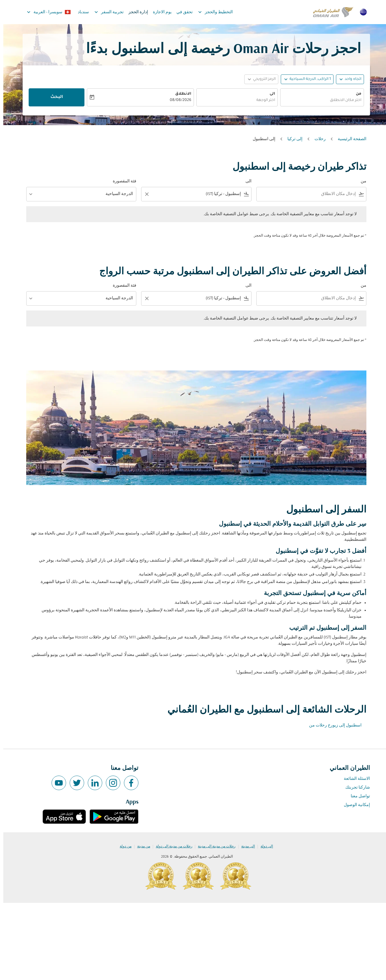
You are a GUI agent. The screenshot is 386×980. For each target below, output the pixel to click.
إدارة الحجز (135, 12)
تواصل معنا (357, 796)
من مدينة (140, 846)
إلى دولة (263, 846)
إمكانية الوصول (354, 805)
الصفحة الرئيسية (349, 139)
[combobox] (319, 101)
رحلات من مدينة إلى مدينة (213, 846)
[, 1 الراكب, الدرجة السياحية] (307, 79)
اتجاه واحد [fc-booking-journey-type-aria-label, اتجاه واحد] (350, 79)
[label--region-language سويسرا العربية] (45, 12)
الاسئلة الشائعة (354, 779)
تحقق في (181, 12)
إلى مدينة (245, 846)
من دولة (122, 846)
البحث (53, 97)
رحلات (317, 139)
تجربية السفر (104, 12)
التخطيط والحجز (211, 12)
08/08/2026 (177, 100)
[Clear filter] (143, 194)
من (355, 94)
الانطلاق (180, 94)
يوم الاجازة (159, 12)
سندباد (80, 12)
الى (269, 94)
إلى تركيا (292, 139)
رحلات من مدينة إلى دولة (171, 846)
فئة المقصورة (121, 181)
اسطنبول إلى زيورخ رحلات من (332, 725)
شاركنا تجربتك (354, 788)
